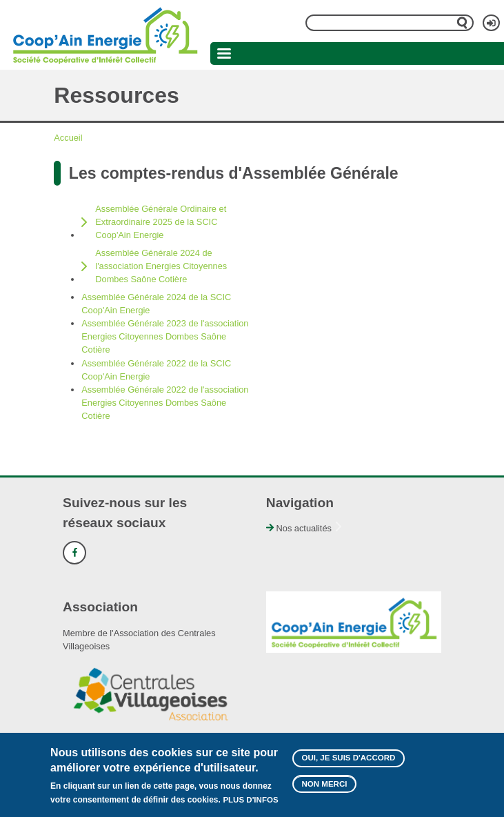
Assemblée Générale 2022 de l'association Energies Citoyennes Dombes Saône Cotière (165, 403)
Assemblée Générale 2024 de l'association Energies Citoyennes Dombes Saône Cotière (161, 266)
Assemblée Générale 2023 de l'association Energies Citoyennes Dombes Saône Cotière (165, 336)
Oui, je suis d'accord (349, 763)
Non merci (325, 789)
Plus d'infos (250, 805)
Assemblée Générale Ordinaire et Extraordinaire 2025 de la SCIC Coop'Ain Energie (161, 222)
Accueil (68, 138)
